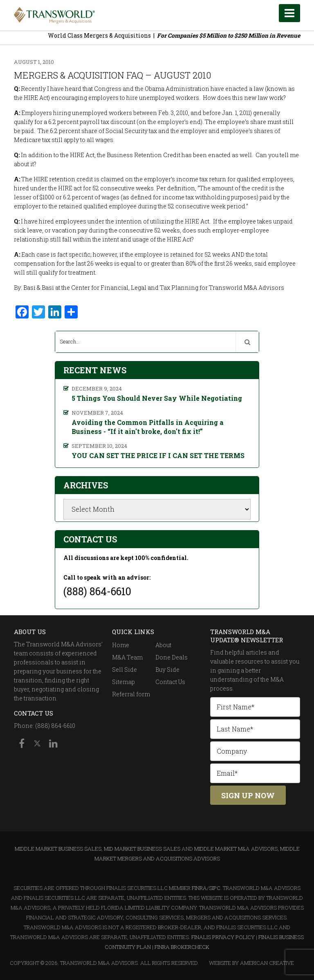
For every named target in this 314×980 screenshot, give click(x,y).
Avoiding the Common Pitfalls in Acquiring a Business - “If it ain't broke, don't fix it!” (148, 427)
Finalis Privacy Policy (223, 937)
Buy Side (167, 670)
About (163, 645)
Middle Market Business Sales (58, 849)
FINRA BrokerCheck (182, 947)
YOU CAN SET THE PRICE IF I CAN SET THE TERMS (158, 455)
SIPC (215, 888)
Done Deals (172, 657)
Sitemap (123, 682)
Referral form (131, 694)
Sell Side (124, 670)
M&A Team (127, 657)
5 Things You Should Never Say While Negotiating (157, 398)
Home (121, 645)
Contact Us (170, 682)
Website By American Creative (251, 963)
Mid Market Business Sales (142, 849)
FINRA (199, 888)
